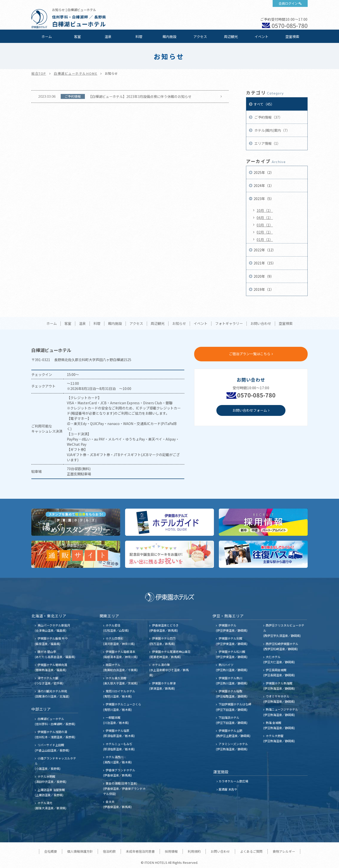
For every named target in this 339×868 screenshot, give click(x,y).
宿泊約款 (109, 851)
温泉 (108, 37)
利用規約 (194, 851)
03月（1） (265, 225)
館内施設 (169, 37)
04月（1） (265, 218)
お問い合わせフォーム (250, 410)
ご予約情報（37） (268, 117)
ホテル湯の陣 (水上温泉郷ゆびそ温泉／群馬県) (169, 670)
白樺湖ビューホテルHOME (75, 73)
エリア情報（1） (267, 143)
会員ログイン (288, 3)
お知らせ (179, 324)
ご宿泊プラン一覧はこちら (250, 354)
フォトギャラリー (229, 324)
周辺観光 (231, 37)
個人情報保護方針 (80, 851)
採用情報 (171, 851)
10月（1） (265, 210)
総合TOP (39, 73)
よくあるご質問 (251, 851)
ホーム (47, 37)
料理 (139, 37)
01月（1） (265, 240)
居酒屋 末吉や (228, 789)
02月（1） (265, 232)
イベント (262, 37)
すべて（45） (264, 104)
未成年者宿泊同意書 (140, 851)
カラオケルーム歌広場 (233, 781)
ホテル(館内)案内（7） (272, 130)
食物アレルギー (284, 851)
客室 (77, 37)
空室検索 (292, 37)
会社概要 (51, 851)
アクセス (200, 37)
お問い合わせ (261, 324)
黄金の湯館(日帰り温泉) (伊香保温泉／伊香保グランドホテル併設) (124, 788)
